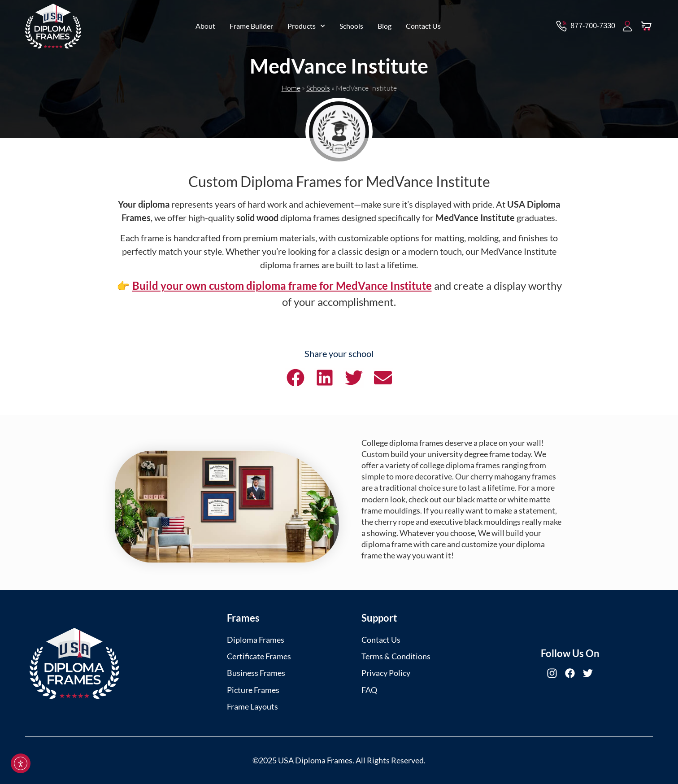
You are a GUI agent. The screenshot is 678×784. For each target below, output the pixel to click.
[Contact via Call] (585, 24)
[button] (295, 378)
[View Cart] (646, 24)
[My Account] (627, 24)
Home (291, 88)
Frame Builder (251, 24)
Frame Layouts (252, 706)
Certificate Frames (259, 656)
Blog (385, 24)
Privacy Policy (386, 673)
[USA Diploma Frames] (74, 664)
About (205, 24)
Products (306, 24)
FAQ (369, 690)
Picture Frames (253, 690)
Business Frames (256, 673)
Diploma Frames (256, 640)
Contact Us (423, 24)
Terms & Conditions (396, 656)
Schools (351, 24)
